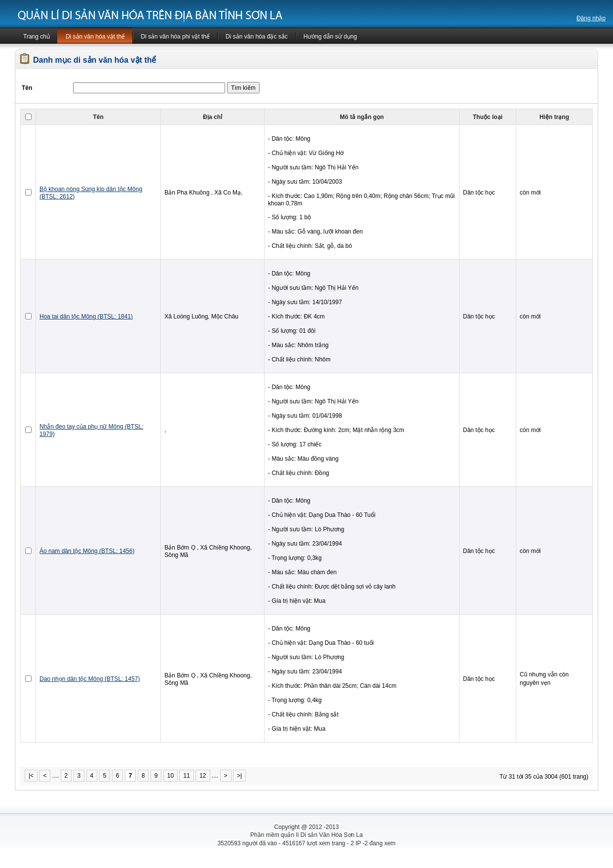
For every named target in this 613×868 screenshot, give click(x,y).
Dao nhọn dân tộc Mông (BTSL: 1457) (90, 679)
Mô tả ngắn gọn (362, 117)
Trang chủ (37, 37)
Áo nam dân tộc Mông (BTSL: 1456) (87, 551)
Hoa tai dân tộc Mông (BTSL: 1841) (86, 316)
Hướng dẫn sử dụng (330, 37)
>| (239, 776)
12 (203, 776)
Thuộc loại (488, 117)
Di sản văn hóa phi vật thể (175, 37)
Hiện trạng (554, 117)
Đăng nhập (591, 18)
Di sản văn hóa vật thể (95, 37)
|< (31, 776)
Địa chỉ (212, 117)
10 (171, 776)
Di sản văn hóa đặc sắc (257, 37)
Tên (98, 117)
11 (186, 776)
